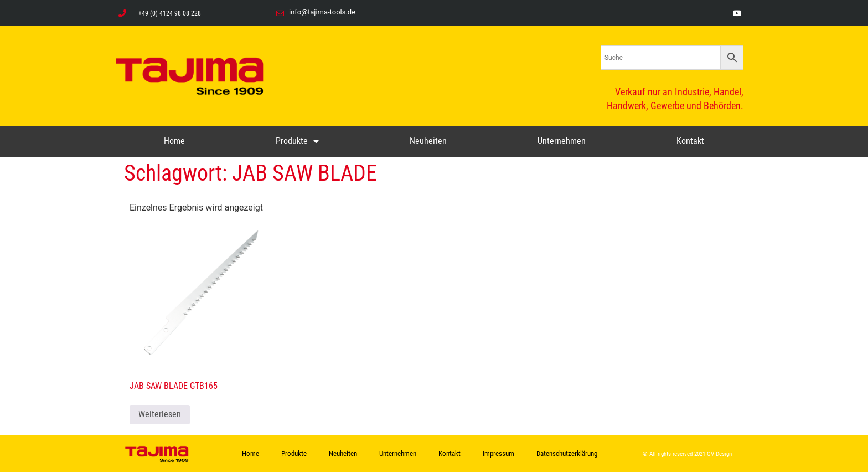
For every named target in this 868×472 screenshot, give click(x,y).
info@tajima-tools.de (322, 12)
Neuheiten (428, 141)
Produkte (297, 141)
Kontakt (690, 141)
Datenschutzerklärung (567, 453)
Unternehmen (562, 141)
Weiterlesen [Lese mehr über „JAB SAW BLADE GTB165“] (160, 414)
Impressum (498, 453)
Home (174, 141)
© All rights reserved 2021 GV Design (687, 454)
